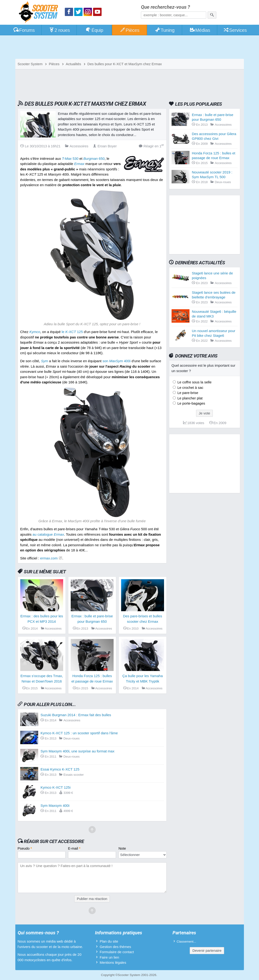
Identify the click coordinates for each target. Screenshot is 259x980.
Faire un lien (109, 957)
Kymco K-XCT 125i (55, 787)
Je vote (204, 413)
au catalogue (48, 534)
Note (122, 848)
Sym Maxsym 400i (55, 805)
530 (70, 159)
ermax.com (49, 558)
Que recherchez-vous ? (165, 7)
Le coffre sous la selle (194, 382)
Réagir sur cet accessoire (54, 841)
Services (235, 30)
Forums (24, 30)
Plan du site (109, 941)
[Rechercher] (212, 15)
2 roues (59, 30)
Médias (200, 30)
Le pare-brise (187, 393)
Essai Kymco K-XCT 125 (60, 769)
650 (94, 159)
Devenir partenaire (207, 950)
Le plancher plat (190, 398)
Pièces (129, 30)
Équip (94, 30)
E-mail (74, 848)
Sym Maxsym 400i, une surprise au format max (77, 751)
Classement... (187, 942)
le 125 (72, 332)
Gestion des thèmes (115, 947)
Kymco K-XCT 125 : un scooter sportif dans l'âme (79, 733)
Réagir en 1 (151, 146)
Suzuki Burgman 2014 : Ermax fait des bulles (76, 715)
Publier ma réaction (92, 899)
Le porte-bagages (191, 403)
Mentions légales (113, 962)
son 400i (117, 361)
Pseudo (25, 848)
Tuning (165, 30)
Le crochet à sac (190, 388)
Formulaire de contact (117, 952)
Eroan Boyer (105, 146)
